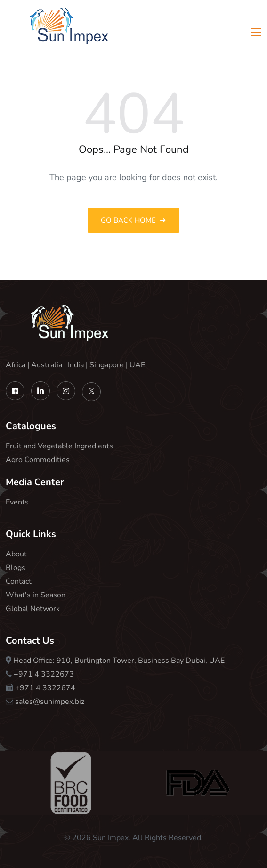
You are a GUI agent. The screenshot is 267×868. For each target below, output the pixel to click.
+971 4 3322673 (44, 674)
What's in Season (36, 595)
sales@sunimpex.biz (50, 702)
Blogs (16, 568)
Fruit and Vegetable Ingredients (59, 446)
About (16, 554)
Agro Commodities (38, 460)
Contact (19, 581)
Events (17, 502)
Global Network (33, 609)
